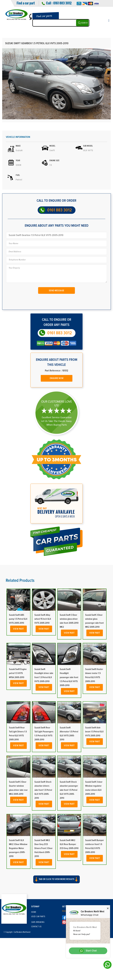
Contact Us (36, 927)
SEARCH (84, 23)
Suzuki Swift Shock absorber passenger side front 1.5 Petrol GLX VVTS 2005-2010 (69, 790)
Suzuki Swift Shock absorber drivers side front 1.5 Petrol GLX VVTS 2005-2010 (43, 790)
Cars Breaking (38, 922)
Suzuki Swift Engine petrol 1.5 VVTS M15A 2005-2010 (18, 673)
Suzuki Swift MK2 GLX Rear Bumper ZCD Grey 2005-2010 (69, 844)
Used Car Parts (38, 917)
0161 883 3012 (62, 3)
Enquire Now (57, 378)
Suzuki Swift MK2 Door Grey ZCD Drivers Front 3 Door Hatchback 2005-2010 (43, 848)
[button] (56, 882)
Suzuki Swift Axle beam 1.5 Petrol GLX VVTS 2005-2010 (94, 732)
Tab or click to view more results (56, 879)
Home (34, 912)
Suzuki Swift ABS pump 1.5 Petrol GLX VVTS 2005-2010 (18, 619)
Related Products (20, 580)
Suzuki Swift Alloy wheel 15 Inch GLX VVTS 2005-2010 (43, 619)
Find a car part (26, 3)
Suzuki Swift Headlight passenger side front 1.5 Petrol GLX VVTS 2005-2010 (69, 677)
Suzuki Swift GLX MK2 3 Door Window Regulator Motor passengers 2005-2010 (18, 848)
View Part (18, 629)
